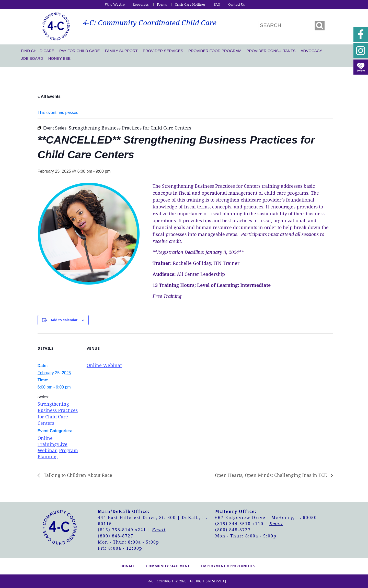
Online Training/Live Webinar (53, 444)
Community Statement (168, 566)
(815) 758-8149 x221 (122, 530)
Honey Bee (59, 58)
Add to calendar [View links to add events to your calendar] (64, 320)
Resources (141, 4)
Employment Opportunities (228, 566)
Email (159, 530)
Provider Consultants (271, 51)
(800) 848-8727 (116, 536)
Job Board (32, 58)
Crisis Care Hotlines (190, 4)
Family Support (121, 51)
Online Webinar (104, 365)
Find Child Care (38, 51)
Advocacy (311, 51)
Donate (128, 566)
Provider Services (163, 51)
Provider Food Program (215, 51)
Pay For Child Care (79, 51)
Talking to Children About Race (77, 475)
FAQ (217, 4)
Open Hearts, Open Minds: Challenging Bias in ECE (272, 475)
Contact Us (237, 4)
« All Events (49, 96)
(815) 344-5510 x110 (239, 524)
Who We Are (115, 4)
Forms (162, 4)
